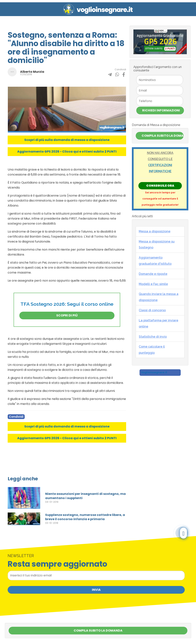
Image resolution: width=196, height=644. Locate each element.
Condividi (16, 417)
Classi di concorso (152, 310)
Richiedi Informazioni (161, 110)
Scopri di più (67, 315)
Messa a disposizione (155, 231)
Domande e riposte (153, 274)
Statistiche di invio (153, 337)
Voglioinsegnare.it (154, 372)
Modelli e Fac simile (153, 284)
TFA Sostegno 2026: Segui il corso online (67, 304)
